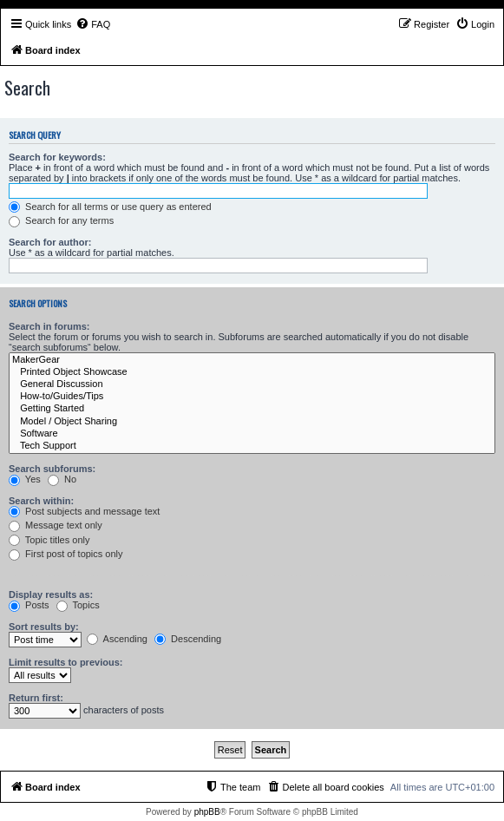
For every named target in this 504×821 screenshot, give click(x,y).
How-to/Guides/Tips (252, 397)
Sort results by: (44, 627)
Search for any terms (61, 220)
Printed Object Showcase (252, 372)
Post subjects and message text (84, 511)
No (62, 479)
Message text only (56, 525)
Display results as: (51, 594)
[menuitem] (93, 24)
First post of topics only (66, 554)
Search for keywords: (57, 157)
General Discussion (252, 384)
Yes (25, 479)
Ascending (117, 639)
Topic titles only (49, 540)
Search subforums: (52, 469)
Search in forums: (49, 326)
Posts (29, 605)
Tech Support (252, 446)
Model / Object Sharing (252, 422)
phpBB (207, 812)
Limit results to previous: (65, 662)
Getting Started (252, 409)
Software (252, 434)
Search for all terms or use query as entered (110, 207)
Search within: (41, 501)
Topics (78, 605)
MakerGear (252, 360)
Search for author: (50, 242)
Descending (188, 639)
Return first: (36, 698)
